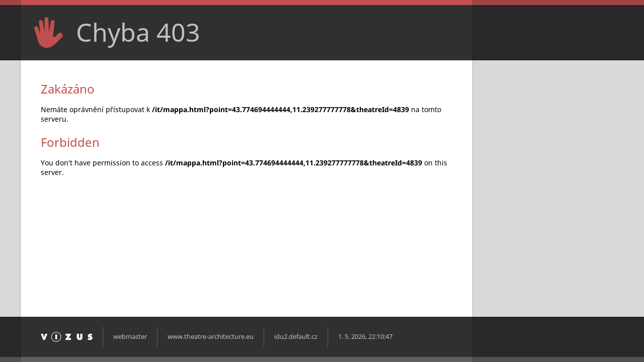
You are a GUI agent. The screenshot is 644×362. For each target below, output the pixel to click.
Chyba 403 (138, 32)
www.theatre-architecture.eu (211, 337)
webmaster (130, 337)
